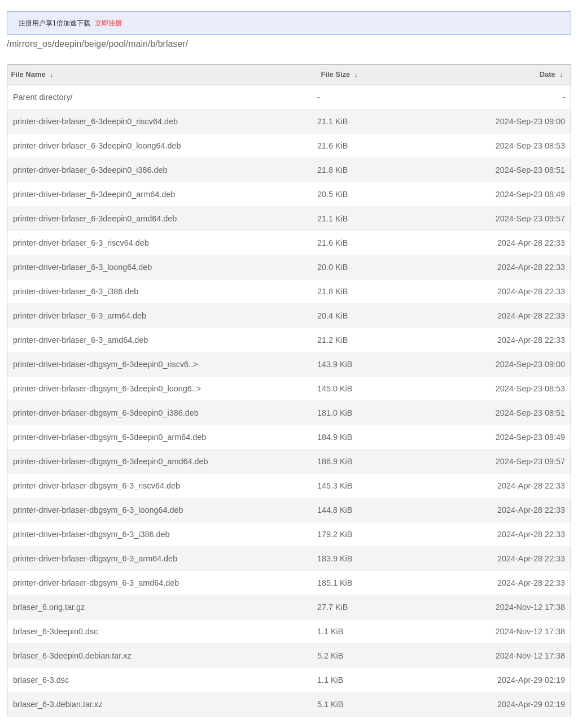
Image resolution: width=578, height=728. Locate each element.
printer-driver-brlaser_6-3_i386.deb (76, 291)
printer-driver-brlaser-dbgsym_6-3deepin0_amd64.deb (111, 461)
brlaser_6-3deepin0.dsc (55, 631)
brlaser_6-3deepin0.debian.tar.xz (72, 656)
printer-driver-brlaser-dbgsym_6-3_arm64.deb (95, 559)
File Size (335, 74)
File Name (28, 74)
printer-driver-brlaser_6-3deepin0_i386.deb (90, 170)
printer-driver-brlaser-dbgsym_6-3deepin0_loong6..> (107, 389)
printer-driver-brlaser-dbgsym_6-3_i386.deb (91, 534)
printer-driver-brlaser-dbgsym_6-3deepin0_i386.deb (106, 413)
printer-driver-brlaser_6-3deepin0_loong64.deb (97, 146)
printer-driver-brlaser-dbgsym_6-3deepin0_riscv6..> (106, 364)
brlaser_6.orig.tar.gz (49, 607)
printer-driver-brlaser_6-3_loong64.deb (82, 267)
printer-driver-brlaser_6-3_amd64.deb (80, 340)
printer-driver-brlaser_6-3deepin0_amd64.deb (95, 219)
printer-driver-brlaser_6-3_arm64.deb (80, 316)
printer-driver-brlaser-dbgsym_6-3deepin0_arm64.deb (110, 437)
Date (548, 74)
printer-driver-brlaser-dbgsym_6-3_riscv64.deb (97, 486)
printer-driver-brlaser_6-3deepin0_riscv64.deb (95, 121)
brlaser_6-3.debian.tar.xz (58, 704)
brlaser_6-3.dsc (41, 680)
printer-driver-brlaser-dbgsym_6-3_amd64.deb (96, 583)
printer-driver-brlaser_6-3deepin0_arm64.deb (94, 194)
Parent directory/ (43, 97)
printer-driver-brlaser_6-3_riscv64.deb (81, 243)
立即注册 (108, 23)
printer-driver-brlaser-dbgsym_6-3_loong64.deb (98, 510)
